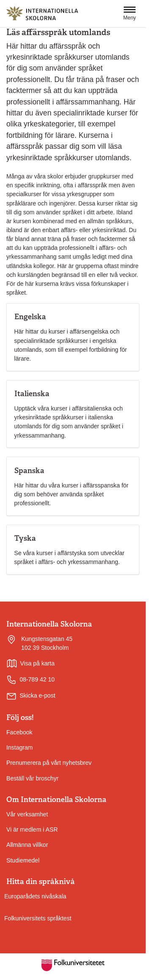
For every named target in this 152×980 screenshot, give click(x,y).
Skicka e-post (37, 695)
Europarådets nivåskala (35, 896)
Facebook (19, 732)
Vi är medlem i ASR (32, 829)
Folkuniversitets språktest (38, 918)
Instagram (20, 747)
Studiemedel (23, 860)
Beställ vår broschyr (33, 778)
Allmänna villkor (27, 845)
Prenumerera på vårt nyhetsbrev (49, 763)
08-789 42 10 (30, 680)
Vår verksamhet (27, 814)
